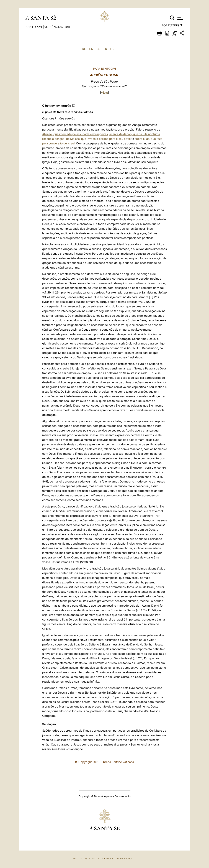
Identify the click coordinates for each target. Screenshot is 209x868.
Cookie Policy (106, 859)
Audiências (54, 27)
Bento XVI (34, 27)
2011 (67, 27)
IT (119, 49)
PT (125, 49)
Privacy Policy (124, 859)
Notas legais (88, 859)
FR (105, 49)
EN (91, 49)
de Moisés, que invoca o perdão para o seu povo (98, 139)
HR (112, 49)
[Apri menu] (180, 18)
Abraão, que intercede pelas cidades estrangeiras (75, 134)
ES (98, 49)
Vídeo (105, 93)
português (170, 26)
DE (84, 49)
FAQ (75, 859)
